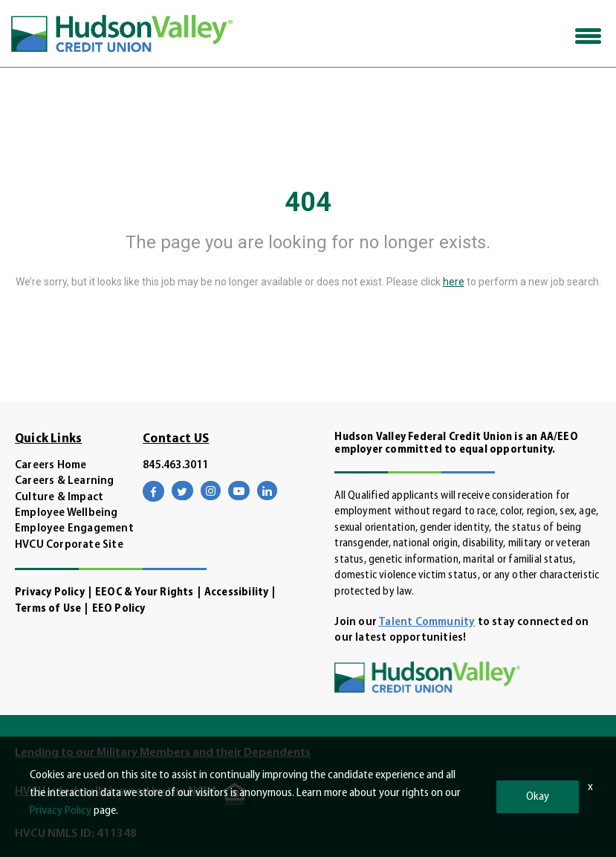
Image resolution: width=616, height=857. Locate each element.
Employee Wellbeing (67, 513)
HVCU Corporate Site (69, 545)
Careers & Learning (65, 481)
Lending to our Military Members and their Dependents (163, 753)
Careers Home (51, 466)
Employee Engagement (74, 529)
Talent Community (427, 622)
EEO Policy (119, 609)
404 (308, 202)
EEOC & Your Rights (145, 593)
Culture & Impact (59, 498)
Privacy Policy (50, 593)
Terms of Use (48, 609)
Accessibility (237, 593)
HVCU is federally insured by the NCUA (116, 792)
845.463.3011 (175, 466)
